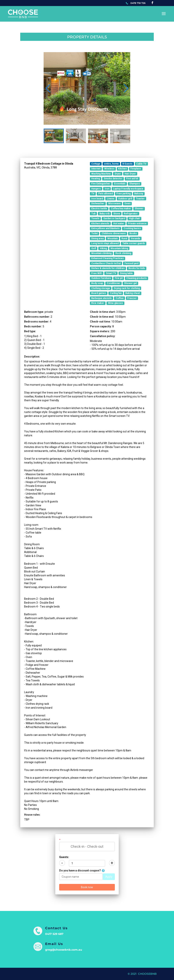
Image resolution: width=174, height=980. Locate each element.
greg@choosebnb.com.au (64, 950)
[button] (126, 88)
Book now (87, 887)
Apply (109, 877)
